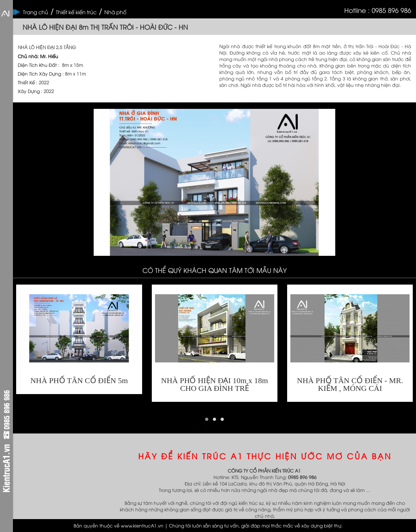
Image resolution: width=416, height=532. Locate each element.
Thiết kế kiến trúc (76, 12)
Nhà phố (115, 12)
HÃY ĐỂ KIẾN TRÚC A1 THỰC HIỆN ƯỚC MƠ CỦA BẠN (265, 456)
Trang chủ (36, 12)
